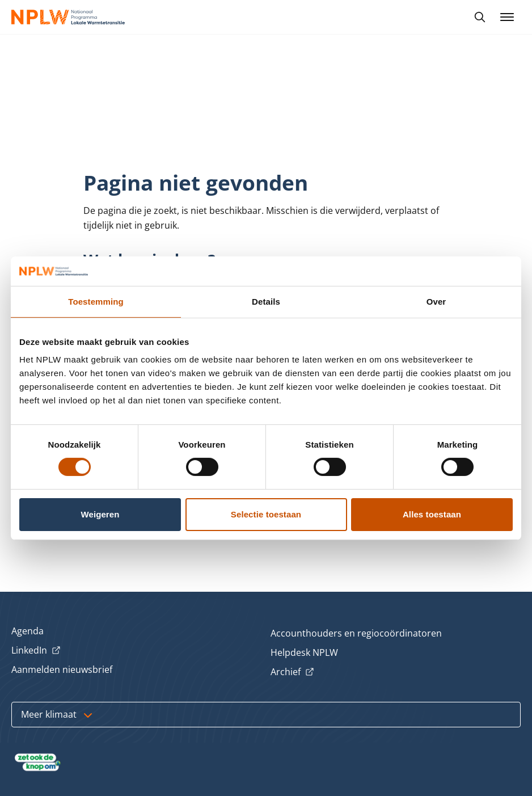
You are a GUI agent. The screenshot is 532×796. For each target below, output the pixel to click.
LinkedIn (36, 651)
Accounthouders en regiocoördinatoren (356, 633)
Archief (292, 672)
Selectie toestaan (266, 514)
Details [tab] (266, 302)
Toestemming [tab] (96, 302)
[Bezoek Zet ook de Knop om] (38, 763)
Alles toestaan (432, 514)
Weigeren (100, 514)
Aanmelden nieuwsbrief (62, 669)
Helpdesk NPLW (304, 652)
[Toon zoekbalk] (480, 17)
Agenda (28, 631)
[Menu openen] (507, 17)
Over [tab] (436, 302)
